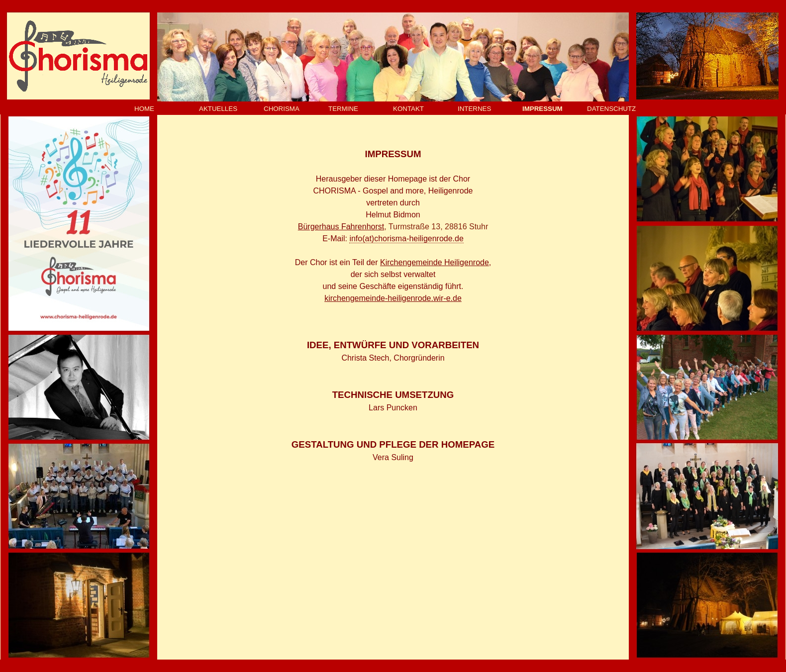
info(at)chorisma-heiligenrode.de (406, 239)
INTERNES (474, 109)
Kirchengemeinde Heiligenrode (435, 262)
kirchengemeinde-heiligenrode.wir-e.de (393, 298)
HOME (144, 109)
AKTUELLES (218, 109)
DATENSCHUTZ (611, 109)
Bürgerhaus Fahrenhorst (341, 227)
